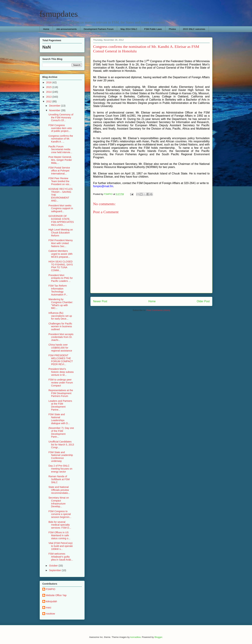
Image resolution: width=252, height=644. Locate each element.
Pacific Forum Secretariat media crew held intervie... (60, 149)
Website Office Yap (56, 595)
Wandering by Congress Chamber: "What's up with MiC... (61, 304)
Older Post (203, 301)
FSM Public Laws (153, 29)
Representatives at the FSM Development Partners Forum (61, 393)
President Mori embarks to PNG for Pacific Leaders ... (61, 278)
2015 (49, 87)
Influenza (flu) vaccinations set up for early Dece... (60, 316)
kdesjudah (51, 601)
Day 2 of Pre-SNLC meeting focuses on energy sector (60, 469)
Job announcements (66, 29)
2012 (49, 101)
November (55, 110)
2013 (49, 97)
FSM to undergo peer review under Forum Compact (61, 383)
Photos (172, 29)
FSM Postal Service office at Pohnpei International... (59, 171)
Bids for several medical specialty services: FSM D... (60, 525)
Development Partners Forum (99, 29)
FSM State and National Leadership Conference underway (61, 457)
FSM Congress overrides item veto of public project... (60, 128)
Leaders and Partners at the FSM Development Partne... (60, 405)
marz (49, 608)
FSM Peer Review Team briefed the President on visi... (60, 181)
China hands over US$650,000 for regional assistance (60, 348)
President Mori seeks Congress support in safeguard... (61, 208)
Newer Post (100, 301)
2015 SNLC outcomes (194, 29)
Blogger (158, 637)
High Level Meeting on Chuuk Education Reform (61, 233)
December (55, 106)
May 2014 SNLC (129, 29)
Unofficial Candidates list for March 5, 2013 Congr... (61, 445)
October (54, 566)
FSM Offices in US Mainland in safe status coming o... (59, 535)
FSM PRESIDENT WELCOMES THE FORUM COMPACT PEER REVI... (61, 360)
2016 (49, 82)
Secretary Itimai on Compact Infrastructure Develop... (59, 502)
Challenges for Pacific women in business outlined (60, 327)
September (55, 570)
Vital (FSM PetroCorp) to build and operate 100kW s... (61, 546)
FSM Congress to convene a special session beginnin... (60, 514)
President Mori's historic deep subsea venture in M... (61, 372)
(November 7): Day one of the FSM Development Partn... (61, 432)
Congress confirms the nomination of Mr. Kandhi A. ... (61, 139)
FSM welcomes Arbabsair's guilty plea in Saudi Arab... (61, 557)
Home (46, 29)
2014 (49, 92)
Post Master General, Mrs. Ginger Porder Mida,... (60, 160)
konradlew (136, 637)
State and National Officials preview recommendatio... (59, 490)
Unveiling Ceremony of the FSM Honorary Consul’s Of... (61, 118)
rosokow (50, 614)
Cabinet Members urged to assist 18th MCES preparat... (60, 254)
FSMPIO (51, 589)
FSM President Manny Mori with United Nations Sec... (61, 243)
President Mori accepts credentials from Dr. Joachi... (61, 337)
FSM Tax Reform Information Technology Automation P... (58, 290)
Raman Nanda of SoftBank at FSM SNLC (59, 479)
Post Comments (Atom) (158, 310)
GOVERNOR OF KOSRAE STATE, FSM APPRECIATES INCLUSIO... (61, 220)
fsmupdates (59, 14)
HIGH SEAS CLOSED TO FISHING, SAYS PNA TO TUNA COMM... (61, 266)
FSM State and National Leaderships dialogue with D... (59, 419)
